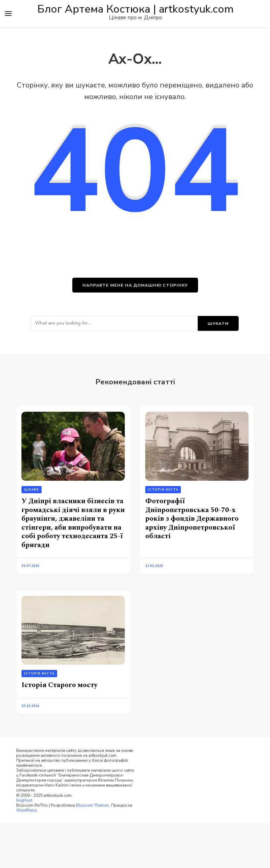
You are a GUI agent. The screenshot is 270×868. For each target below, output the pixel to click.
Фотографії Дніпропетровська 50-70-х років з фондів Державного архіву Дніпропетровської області (192, 519)
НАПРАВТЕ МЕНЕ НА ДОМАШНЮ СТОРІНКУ (135, 285)
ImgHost (24, 800)
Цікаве (32, 490)
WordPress (27, 810)
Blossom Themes (93, 805)
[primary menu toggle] (8, 14)
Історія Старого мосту (59, 685)
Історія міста (163, 490)
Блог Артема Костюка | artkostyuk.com (135, 9)
